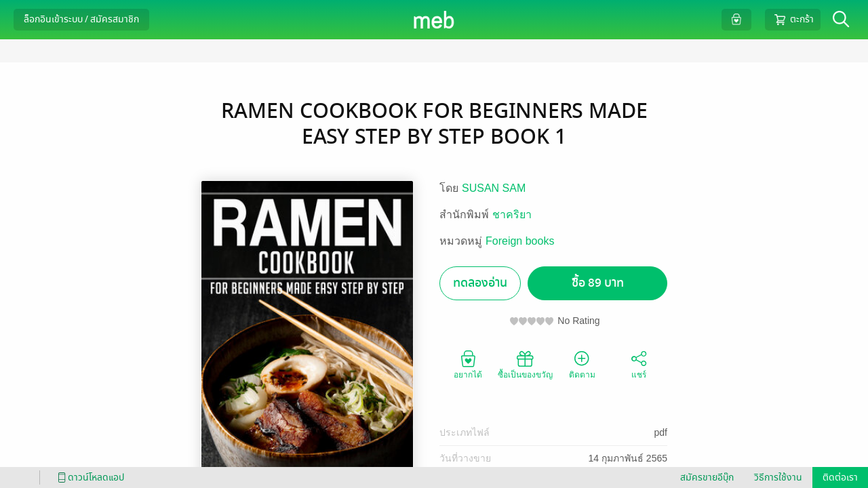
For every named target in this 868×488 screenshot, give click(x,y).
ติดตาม (582, 364)
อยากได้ (468, 364)
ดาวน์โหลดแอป (89, 477)
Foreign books (520, 241)
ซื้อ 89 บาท (598, 283)
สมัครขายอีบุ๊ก (707, 477)
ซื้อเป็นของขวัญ (525, 364)
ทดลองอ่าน (480, 283)
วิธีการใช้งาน (778, 477)
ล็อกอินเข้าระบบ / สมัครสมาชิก (81, 19)
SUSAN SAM (494, 188)
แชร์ (639, 364)
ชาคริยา (512, 215)
